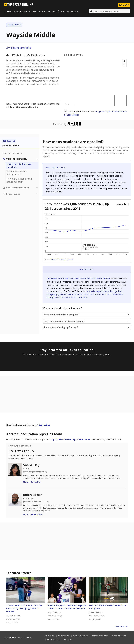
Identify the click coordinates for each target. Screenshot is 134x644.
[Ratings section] (21, 194)
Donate (68, 639)
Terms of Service (100, 636)
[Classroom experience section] (21, 188)
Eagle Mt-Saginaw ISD (44, 11)
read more (85, 439)
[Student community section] (21, 159)
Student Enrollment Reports (62, 259)
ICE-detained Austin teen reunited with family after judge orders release (24, 608)
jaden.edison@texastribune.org (36, 502)
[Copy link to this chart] (122, 204)
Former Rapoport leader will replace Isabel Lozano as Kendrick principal (67, 607)
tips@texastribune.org (63, 439)
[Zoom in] (124, 61)
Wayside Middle (70, 11)
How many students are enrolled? (19, 166)
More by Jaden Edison (33, 514)
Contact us (44, 425)
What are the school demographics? (17, 173)
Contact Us (64, 636)
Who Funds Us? (80, 636)
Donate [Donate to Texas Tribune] (124, 5)
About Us (49, 636)
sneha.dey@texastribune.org (35, 472)
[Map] (96, 83)
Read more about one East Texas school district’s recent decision (79, 279)
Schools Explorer (16, 11)
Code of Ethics (119, 636)
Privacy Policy (54, 639)
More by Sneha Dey (32, 482)
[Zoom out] (124, 65)
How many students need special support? (19, 180)
